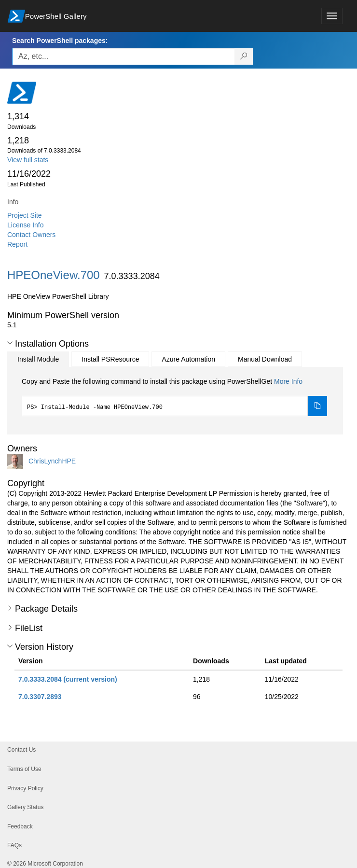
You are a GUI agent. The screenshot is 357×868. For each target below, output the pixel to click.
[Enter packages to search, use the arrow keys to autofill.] (124, 56)
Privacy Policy (25, 788)
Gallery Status (25, 807)
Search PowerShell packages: (60, 41)
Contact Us (21, 750)
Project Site (25, 215)
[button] (10, 343)
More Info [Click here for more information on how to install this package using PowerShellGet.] (288, 381)
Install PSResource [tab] (110, 359)
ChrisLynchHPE (52, 461)
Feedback (20, 826)
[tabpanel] (174, 396)
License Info (26, 225)
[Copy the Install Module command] (317, 406)
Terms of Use (24, 769)
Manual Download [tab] (265, 359)
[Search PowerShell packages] (244, 56)
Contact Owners (31, 235)
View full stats (28, 160)
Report (17, 244)
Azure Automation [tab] (188, 359)
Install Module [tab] (38, 359)
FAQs (14, 845)
